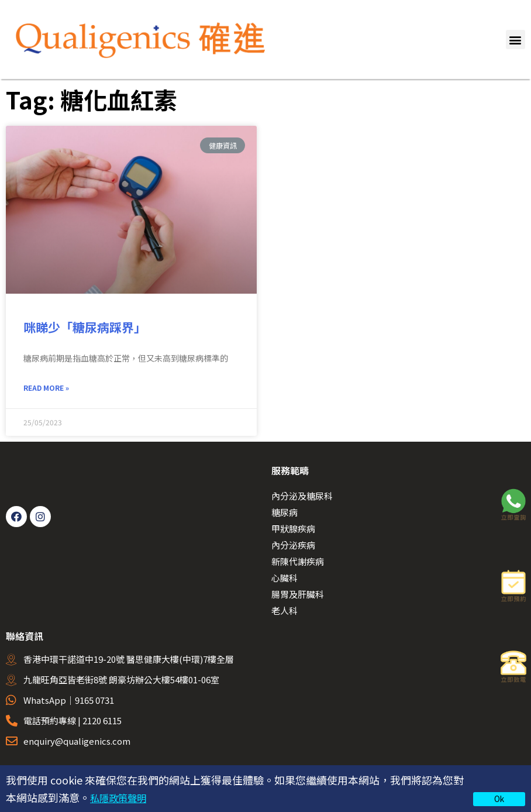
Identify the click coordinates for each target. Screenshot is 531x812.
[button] (516, 39)
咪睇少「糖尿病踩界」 (86, 327)
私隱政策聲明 (122, 797)
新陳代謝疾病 (298, 563)
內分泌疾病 (293, 547)
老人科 (285, 612)
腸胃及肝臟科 (298, 596)
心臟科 (285, 579)
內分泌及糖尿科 (302, 498)
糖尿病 (285, 514)
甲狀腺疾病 (293, 530)
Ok (499, 799)
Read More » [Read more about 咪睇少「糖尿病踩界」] (46, 389)
